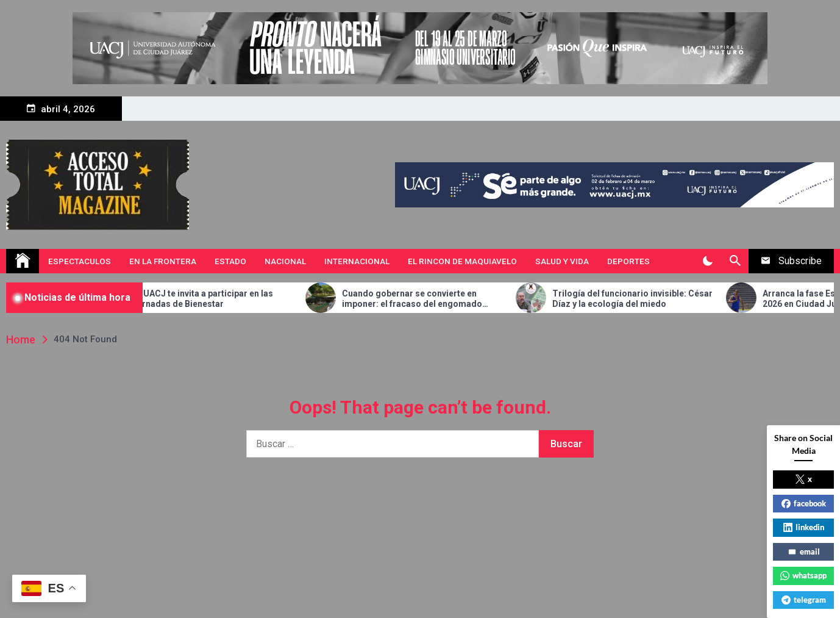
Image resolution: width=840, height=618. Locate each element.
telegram (804, 600)
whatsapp (803, 575)
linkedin (804, 527)
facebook (804, 503)
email (804, 552)
